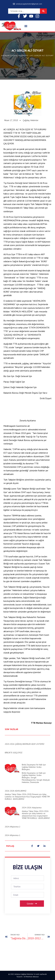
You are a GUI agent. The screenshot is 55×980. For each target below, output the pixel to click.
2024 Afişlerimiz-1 (13, 835)
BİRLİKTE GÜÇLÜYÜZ (14, 753)
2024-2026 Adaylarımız (32, 808)
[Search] (43, 11)
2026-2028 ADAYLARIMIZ (16, 791)
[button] (26, 26)
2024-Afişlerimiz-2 (13, 827)
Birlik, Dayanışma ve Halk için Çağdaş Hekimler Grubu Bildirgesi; (34, 767)
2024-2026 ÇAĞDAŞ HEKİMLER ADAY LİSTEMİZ (25, 744)
